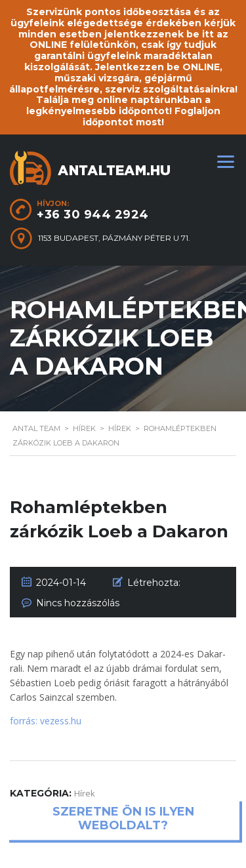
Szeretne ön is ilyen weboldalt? (123, 819)
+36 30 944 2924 (93, 215)
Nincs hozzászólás (78, 603)
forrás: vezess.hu (46, 721)
